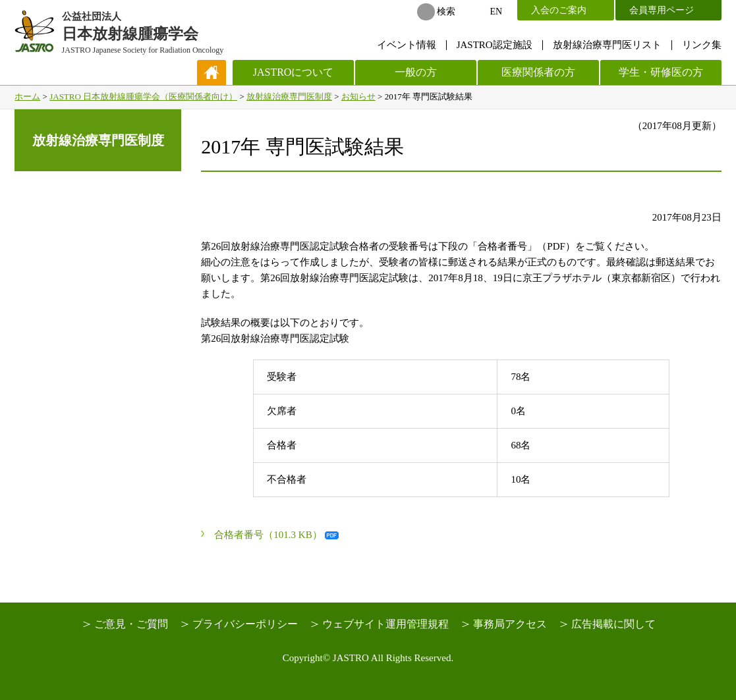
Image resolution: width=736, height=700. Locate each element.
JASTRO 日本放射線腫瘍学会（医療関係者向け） (143, 96)
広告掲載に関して (613, 624)
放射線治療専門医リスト (607, 45)
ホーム (27, 96)
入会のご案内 (559, 10)
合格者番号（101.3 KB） (268, 535)
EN (496, 12)
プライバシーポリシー (245, 624)
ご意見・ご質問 (131, 624)
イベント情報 (407, 45)
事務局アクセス (510, 624)
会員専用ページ (662, 10)
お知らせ (358, 96)
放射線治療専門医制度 (289, 96)
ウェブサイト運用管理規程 (385, 624)
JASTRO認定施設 (495, 45)
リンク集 (702, 45)
